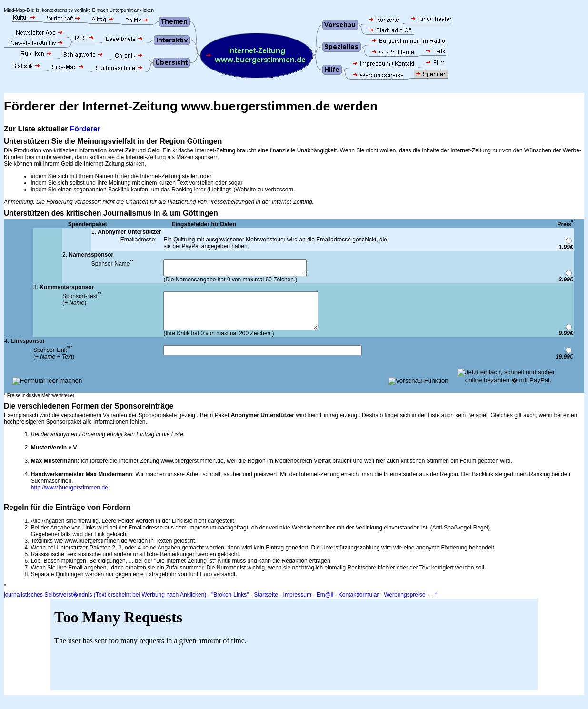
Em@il (325, 605)
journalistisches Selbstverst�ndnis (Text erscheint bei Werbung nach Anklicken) (105, 605)
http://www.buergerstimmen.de (70, 498)
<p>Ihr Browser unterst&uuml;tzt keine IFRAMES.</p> (294, 654)
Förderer (85, 129)
